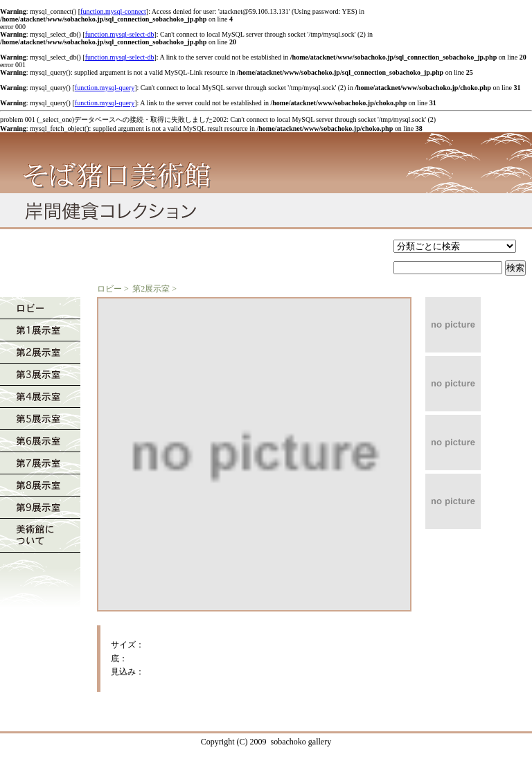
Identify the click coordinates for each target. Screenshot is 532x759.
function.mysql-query (105, 88)
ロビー (109, 289)
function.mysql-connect (113, 11)
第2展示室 (151, 289)
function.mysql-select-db (120, 34)
